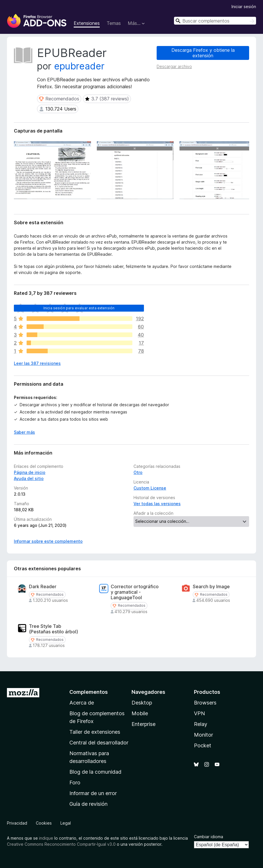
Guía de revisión (88, 804)
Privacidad (17, 823)
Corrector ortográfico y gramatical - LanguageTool (135, 592)
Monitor (203, 735)
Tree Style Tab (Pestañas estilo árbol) (53, 629)
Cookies (44, 823)
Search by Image (211, 587)
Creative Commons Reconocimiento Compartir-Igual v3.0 (61, 844)
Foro (75, 783)
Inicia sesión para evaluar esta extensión (79, 308)
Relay (201, 724)
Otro (138, 472)
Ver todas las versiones (157, 504)
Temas (114, 23)
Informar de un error (93, 793)
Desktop (142, 703)
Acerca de (82, 703)
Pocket (203, 745)
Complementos (89, 692)
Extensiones (87, 23)
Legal (66, 823)
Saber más (24, 432)
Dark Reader (43, 587)
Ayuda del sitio (29, 478)
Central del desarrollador (99, 743)
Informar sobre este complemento (48, 541)
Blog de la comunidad (95, 772)
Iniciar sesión (244, 7)
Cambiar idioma (209, 837)
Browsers (205, 703)
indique (46, 838)
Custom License (150, 488)
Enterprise (143, 724)
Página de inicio (30, 472)
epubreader (79, 66)
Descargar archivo (174, 66)
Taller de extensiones (95, 732)
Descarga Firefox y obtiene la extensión (203, 53)
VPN (199, 713)
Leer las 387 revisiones (37, 363)
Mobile (140, 713)
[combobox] (215, 21)
